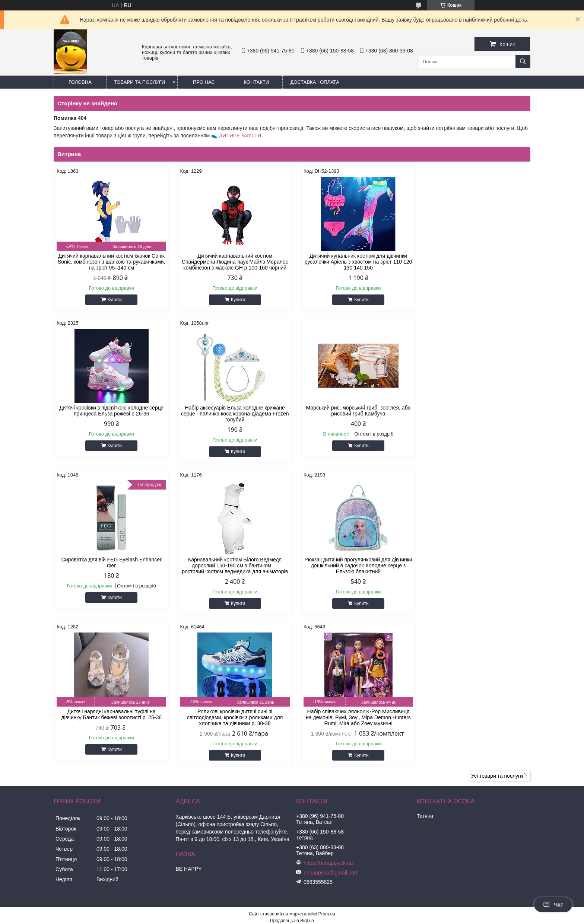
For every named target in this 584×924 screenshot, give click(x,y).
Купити (113, 300)
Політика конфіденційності (333, 775)
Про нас (204, 82)
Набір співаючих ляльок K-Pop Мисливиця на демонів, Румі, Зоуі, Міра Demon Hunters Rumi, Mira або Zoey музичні (474, 565)
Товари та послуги (139, 82)
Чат (553, 905)
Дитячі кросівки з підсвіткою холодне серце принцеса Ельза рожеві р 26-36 (474, 259)
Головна (80, 82)
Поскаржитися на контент (276, 775)
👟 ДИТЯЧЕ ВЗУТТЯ (236, 136)
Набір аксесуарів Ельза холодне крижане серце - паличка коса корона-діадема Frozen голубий (110, 414)
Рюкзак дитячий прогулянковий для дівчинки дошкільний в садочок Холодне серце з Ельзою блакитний (110, 565)
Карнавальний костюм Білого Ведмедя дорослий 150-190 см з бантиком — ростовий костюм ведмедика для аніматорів (474, 414)
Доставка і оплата (315, 82)
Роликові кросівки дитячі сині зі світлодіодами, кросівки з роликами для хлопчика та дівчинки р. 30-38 (353, 565)
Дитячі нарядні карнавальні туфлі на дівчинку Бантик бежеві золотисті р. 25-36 (232, 563)
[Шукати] (523, 62)
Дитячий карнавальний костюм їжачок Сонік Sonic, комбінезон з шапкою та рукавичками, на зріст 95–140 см (110, 262)
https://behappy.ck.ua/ (329, 711)
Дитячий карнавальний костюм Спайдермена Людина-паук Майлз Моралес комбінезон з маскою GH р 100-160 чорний (232, 262)
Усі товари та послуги (497, 624)
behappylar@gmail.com (331, 721)
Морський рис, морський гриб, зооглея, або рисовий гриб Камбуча (231, 411)
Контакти (256, 82)
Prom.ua (327, 762)
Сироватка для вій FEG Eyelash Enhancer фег (353, 411)
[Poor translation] (27, 817)
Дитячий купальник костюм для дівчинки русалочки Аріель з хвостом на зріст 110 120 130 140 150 (353, 262)
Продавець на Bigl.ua (292, 769)
